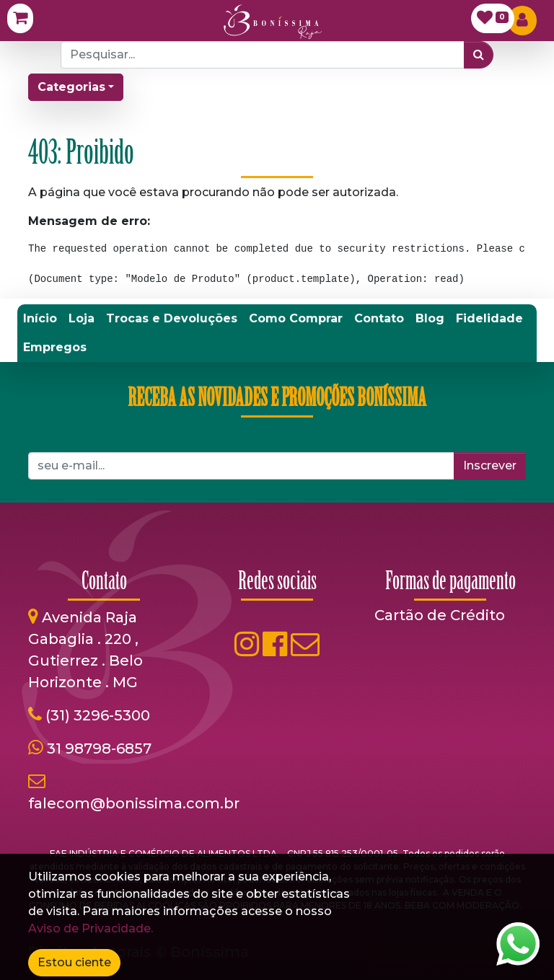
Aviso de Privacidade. (91, 928)
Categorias (71, 87)
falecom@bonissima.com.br (134, 803)
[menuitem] (40, 319)
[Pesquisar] (479, 55)
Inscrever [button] (490, 465)
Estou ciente (74, 962)
